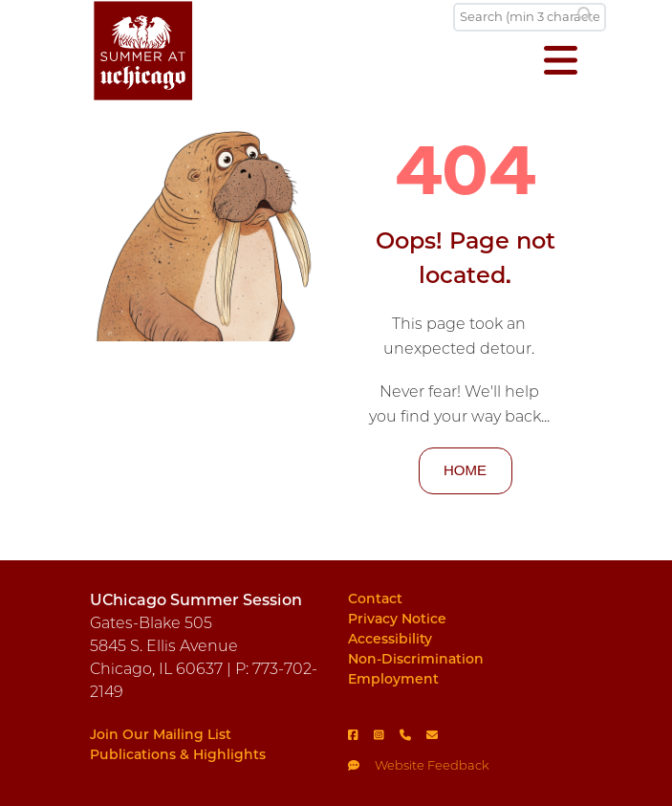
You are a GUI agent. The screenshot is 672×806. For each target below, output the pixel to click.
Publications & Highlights (178, 754)
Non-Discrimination (416, 659)
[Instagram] (387, 734)
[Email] (440, 734)
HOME (465, 470)
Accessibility (390, 639)
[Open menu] (561, 63)
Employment (393, 679)
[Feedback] (466, 760)
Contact (375, 599)
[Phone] (413, 734)
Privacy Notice (397, 619)
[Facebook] (361, 734)
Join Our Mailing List (161, 734)
